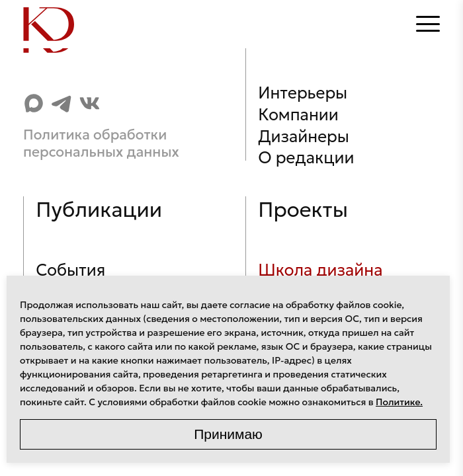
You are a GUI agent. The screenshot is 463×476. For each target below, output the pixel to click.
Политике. (399, 402)
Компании (298, 115)
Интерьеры (303, 93)
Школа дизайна (320, 270)
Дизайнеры (304, 137)
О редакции (306, 158)
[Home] (50, 24)
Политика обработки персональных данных (101, 143)
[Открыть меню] (428, 24)
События (70, 270)
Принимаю (228, 434)
